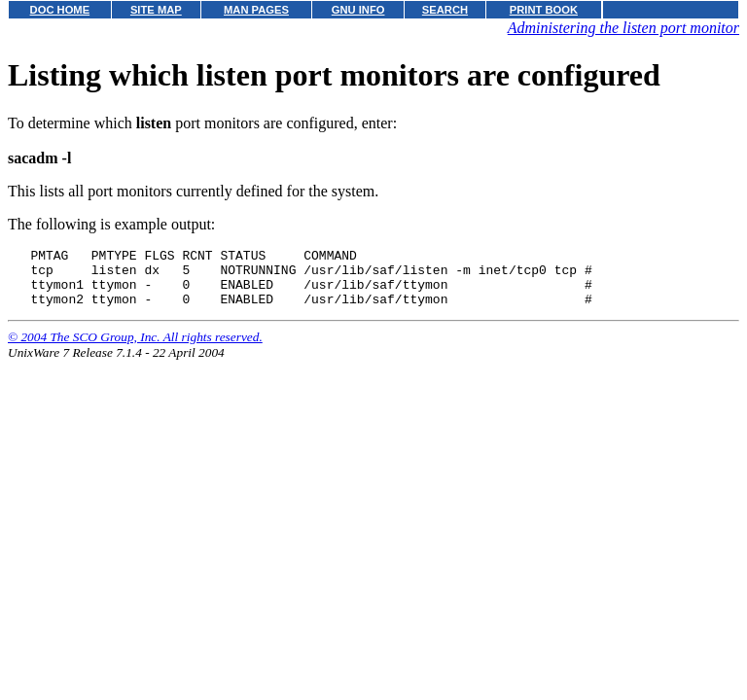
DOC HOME (60, 10)
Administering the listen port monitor (623, 28)
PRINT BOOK (544, 10)
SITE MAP (156, 10)
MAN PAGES (256, 10)
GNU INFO (358, 10)
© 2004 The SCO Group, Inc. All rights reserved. (135, 349)
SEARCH (445, 10)
